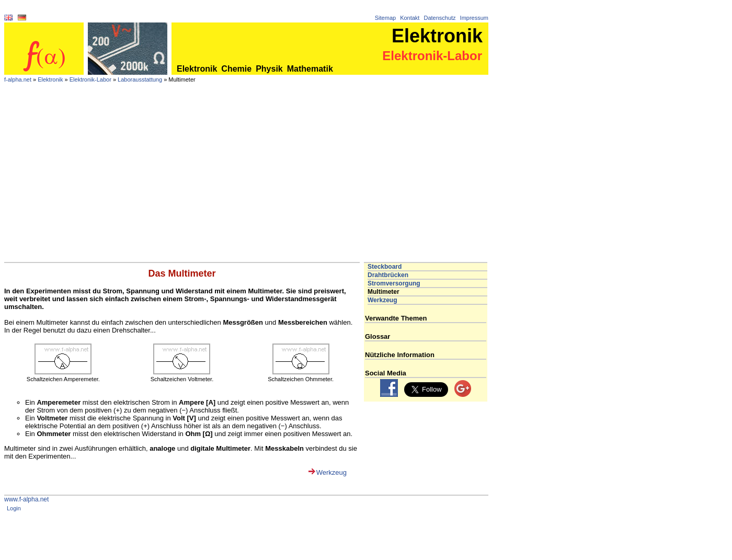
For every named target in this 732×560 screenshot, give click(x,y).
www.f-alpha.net (26, 499)
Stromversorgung (394, 283)
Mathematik (310, 69)
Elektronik (197, 69)
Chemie (236, 69)
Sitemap (385, 18)
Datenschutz (439, 18)
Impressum (474, 18)
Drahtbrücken (388, 275)
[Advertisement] (246, 184)
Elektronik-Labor (90, 79)
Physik (269, 69)
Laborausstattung (140, 79)
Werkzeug (331, 472)
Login (14, 508)
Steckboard (385, 267)
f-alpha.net (18, 79)
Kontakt (410, 18)
